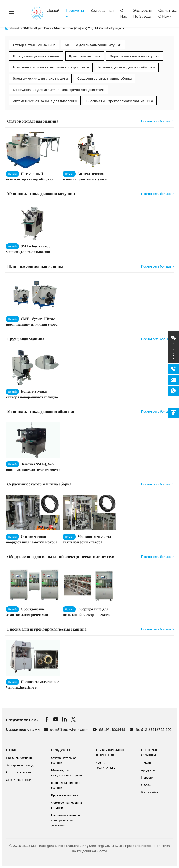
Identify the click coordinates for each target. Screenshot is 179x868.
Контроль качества (19, 772)
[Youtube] (56, 720)
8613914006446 (109, 730)
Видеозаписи (102, 10)
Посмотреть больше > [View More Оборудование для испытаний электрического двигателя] (158, 557)
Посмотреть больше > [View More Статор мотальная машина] (158, 121)
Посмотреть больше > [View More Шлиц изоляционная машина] (158, 266)
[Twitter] (73, 720)
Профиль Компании (20, 758)
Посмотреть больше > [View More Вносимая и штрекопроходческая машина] (158, 629)
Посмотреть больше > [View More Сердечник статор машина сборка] (158, 484)
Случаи (146, 785)
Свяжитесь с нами (18, 780)
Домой (53, 10)
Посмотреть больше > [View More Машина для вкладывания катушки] (158, 194)
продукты (148, 770)
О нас (123, 13)
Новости (147, 777)
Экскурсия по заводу (142, 13)
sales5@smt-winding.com (66, 730)
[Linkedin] (64, 720)
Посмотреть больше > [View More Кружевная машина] (158, 339)
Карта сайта (149, 792)
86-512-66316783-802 (150, 730)
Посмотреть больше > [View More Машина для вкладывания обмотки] (158, 411)
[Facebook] (47, 720)
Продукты (75, 10)
